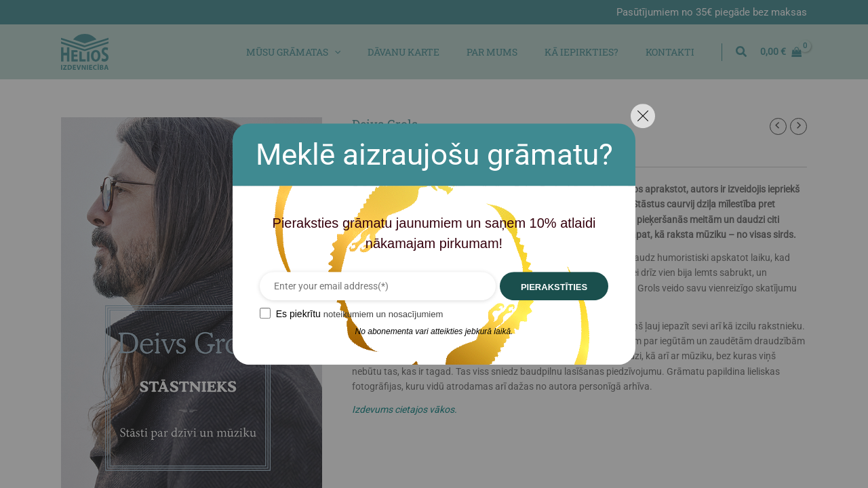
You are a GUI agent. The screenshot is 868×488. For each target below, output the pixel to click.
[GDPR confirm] (253, 313)
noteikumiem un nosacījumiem (375, 314)
